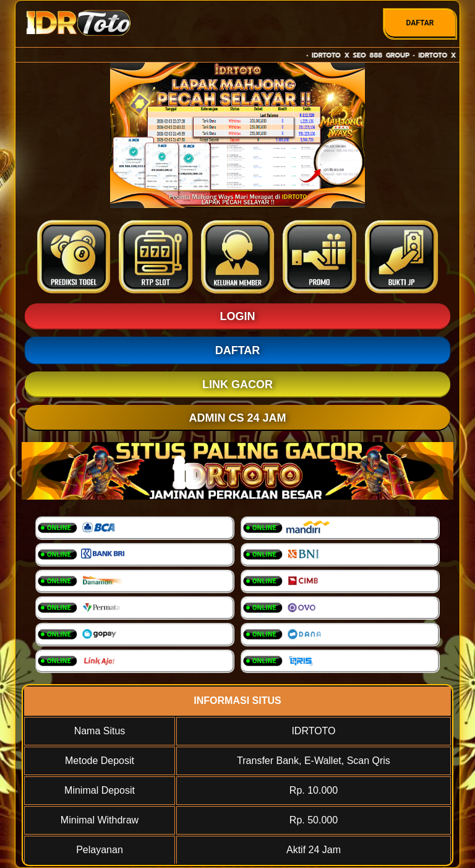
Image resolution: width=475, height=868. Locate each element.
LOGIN (238, 316)
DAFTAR (420, 23)
